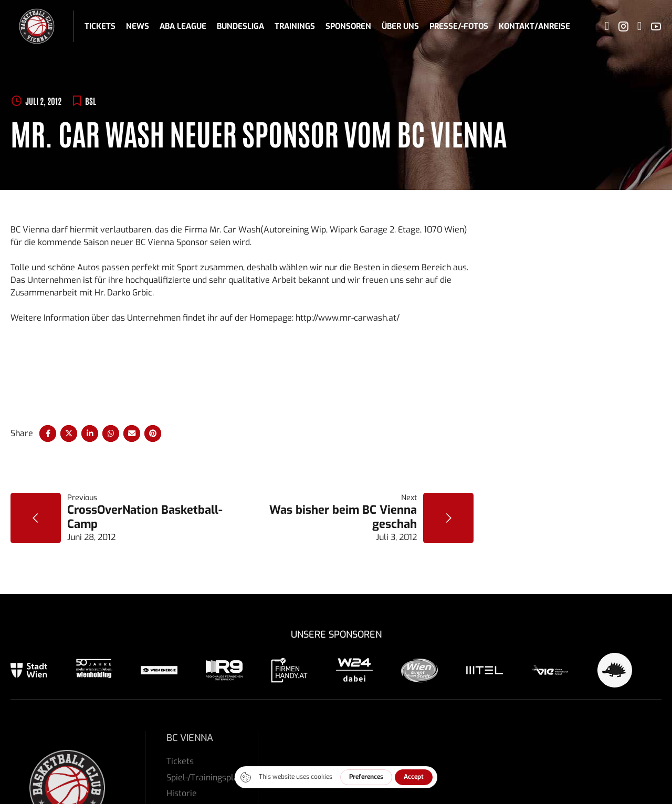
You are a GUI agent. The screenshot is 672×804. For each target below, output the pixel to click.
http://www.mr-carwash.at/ (348, 318)
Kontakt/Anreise (534, 26)
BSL (91, 101)
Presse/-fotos (459, 26)
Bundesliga (240, 26)
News (138, 26)
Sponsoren (348, 26)
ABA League (183, 26)
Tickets (100, 26)
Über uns (400, 26)
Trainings (295, 26)
